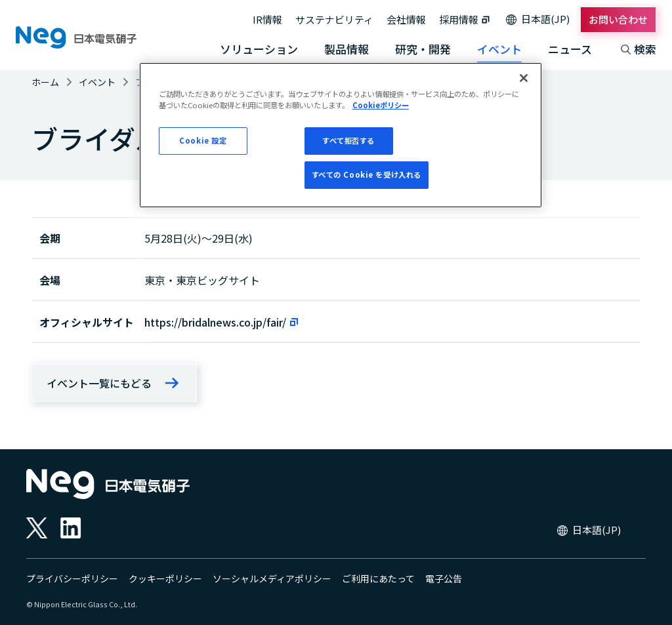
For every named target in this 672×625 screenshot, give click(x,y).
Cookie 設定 (203, 140)
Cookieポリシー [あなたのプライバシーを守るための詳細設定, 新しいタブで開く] (381, 105)
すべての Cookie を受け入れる (367, 174)
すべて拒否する (348, 140)
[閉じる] (524, 78)
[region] (341, 135)
